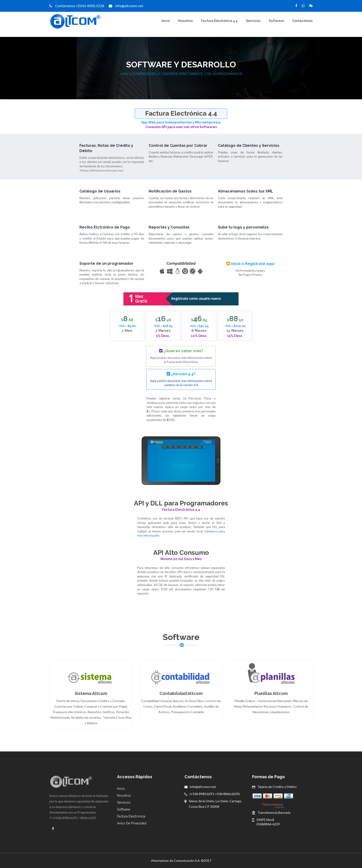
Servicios (253, 21)
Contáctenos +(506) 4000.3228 (77, 6)
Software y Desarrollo (181, 64)
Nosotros (186, 21)
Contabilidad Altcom (181, 693)
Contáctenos (302, 21)
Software (276, 21)
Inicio (166, 21)
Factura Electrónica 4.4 (219, 21)
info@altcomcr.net (126, 6)
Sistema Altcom (91, 693)
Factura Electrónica (131, 816)
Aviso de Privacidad (132, 823)
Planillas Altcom (271, 693)
